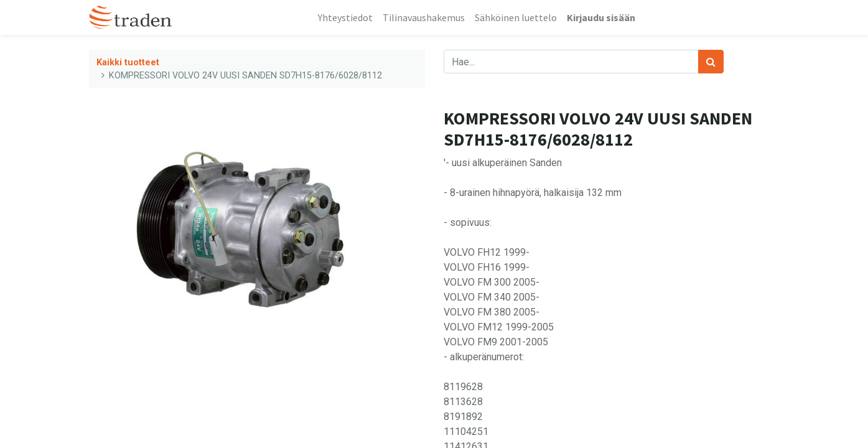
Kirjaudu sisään (601, 17)
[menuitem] (345, 17)
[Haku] (711, 62)
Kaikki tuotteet (128, 63)
